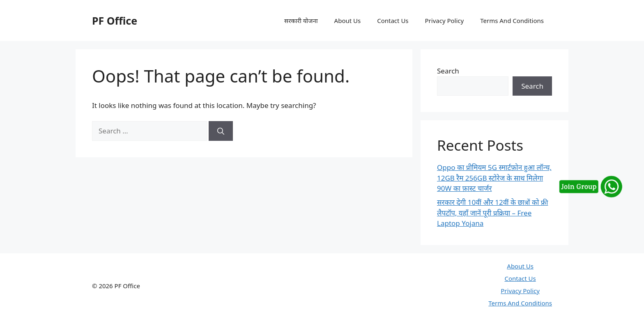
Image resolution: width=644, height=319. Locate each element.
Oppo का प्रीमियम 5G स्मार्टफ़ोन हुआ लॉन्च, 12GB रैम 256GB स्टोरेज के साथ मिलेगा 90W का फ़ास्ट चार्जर (494, 178)
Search (448, 71)
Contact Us (393, 21)
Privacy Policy (445, 21)
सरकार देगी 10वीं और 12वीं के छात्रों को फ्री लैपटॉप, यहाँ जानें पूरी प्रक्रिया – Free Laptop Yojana (492, 213)
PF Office (115, 21)
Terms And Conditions (512, 21)
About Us (348, 21)
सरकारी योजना (301, 21)
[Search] (221, 131)
